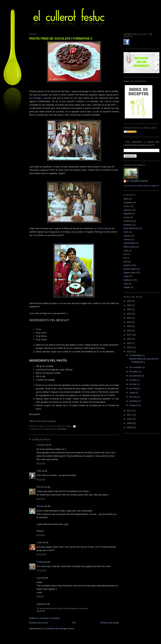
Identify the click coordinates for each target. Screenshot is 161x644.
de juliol (133, 380)
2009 (130, 423)
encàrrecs (128, 221)
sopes (126, 276)
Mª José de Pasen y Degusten (45, 421)
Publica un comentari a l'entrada (44, 618)
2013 (130, 352)
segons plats (130, 272)
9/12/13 (41, 535)
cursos (127, 217)
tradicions (128, 280)
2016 (130, 339)
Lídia (39, 471)
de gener (134, 405)
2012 (130, 411)
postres (62, 429)
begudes (128, 214)
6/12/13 (41, 464)
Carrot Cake (103, 228)
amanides (128, 202)
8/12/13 (41, 499)
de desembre (136, 355)
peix (126, 261)
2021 (130, 318)
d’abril (133, 393)
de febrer (134, 401)
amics (126, 206)
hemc (126, 232)
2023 (130, 309)
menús (127, 239)
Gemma (40, 487)
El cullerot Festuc (138, 181)
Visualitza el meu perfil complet (141, 186)
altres (126, 199)
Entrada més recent (38, 623)
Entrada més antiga (110, 623)
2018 (130, 331)
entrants (127, 225)
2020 (130, 322)
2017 (130, 335)
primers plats (130, 269)
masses (127, 236)
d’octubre (134, 372)
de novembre (136, 367)
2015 (130, 343)
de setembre (136, 376)
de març (134, 397)
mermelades (129, 243)
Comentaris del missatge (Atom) (59, 629)
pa (125, 258)
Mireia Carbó (130, 247)
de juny (133, 384)
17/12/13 (42, 571)
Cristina (40, 562)
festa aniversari (131, 228)
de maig (134, 388)
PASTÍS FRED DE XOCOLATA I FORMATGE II (61, 39)
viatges (127, 287)
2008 (130, 427)
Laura (39, 578)
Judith (39, 542)
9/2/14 (40, 597)
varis (126, 284)
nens (126, 250)
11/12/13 (42, 554)
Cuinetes (41, 445)
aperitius (128, 210)
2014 (130, 347)
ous (125, 254)
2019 (130, 326)
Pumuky (40, 506)
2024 (130, 305)
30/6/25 (41, 611)
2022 (130, 314)
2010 (130, 419)
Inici (74, 623)
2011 (130, 415)
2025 (130, 301)
